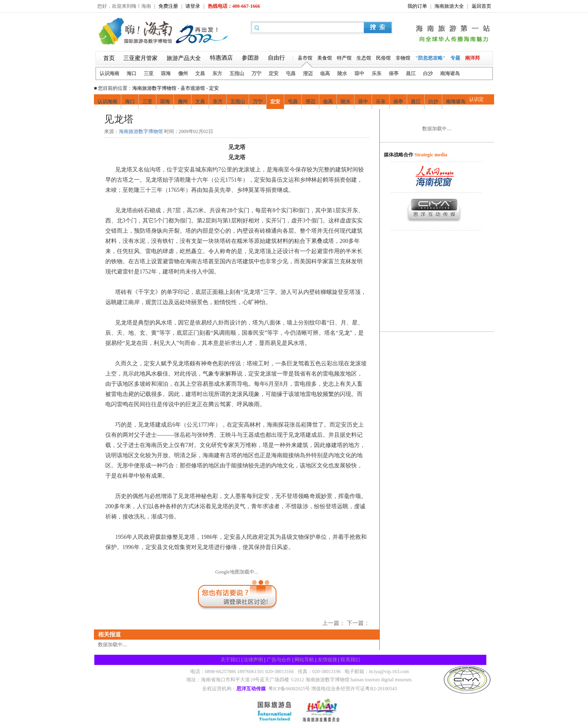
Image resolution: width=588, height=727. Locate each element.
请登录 (193, 6)
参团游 (250, 58)
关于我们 (230, 660)
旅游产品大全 (184, 58)
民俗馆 (383, 58)
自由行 (276, 58)
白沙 (428, 73)
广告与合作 (279, 660)
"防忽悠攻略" (430, 58)
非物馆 (403, 58)
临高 (325, 73)
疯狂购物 (166, 120)
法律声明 (253, 660)
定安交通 (243, 120)
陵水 (342, 73)
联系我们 (350, 660)
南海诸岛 (450, 73)
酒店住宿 (217, 120)
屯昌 (291, 73)
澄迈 (308, 73)
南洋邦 (472, 58)
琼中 (359, 73)
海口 (131, 73)
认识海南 (109, 73)
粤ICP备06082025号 (289, 689)
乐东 (376, 73)
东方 (217, 73)
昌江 (411, 73)
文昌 (200, 73)
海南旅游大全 (449, 6)
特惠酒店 (221, 58)
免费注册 (168, 6)
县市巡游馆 (193, 88)
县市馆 (305, 58)
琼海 (166, 73)
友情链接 (327, 660)
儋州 (183, 73)
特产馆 (344, 58)
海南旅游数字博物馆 (154, 88)
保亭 (394, 73)
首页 (109, 58)
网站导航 (304, 660)
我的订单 (417, 6)
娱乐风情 (192, 120)
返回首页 (481, 6)
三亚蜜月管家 (140, 58)
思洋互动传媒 (251, 689)
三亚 (149, 73)
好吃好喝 (140, 120)
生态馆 (364, 58)
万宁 (256, 73)
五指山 (237, 73)
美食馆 (325, 58)
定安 (274, 73)
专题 (455, 58)
